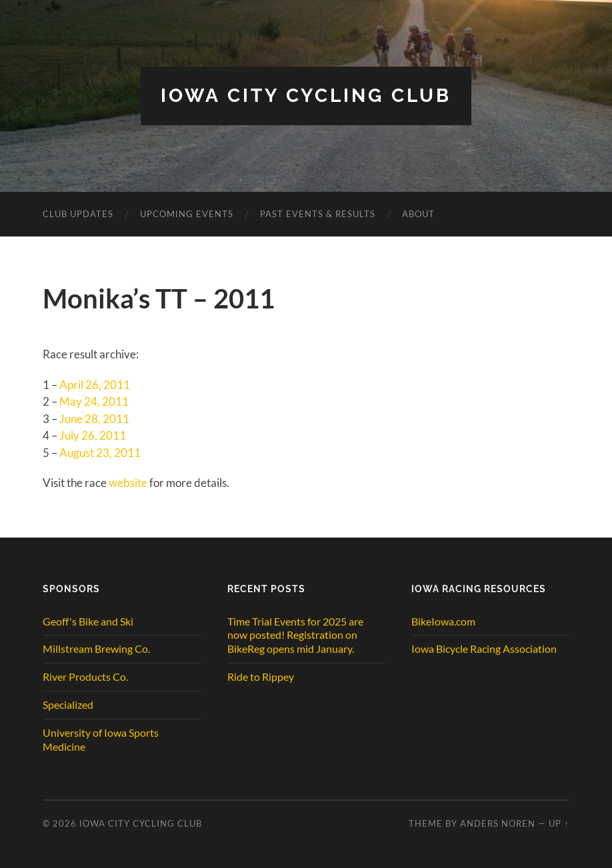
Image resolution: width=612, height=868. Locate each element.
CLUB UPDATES (78, 214)
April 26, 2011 (95, 385)
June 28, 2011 (94, 419)
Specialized (68, 704)
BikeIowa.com (443, 621)
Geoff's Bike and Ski (88, 621)
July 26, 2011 (93, 435)
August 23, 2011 (100, 453)
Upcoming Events (187, 214)
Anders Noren (498, 823)
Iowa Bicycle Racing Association (484, 649)
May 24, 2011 (94, 401)
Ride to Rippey (261, 676)
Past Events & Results (318, 214)
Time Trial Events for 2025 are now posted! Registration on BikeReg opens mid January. (295, 635)
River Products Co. (85, 676)
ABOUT (418, 214)
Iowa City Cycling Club (306, 96)
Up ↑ (559, 823)
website (128, 483)
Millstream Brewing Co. (96, 649)
